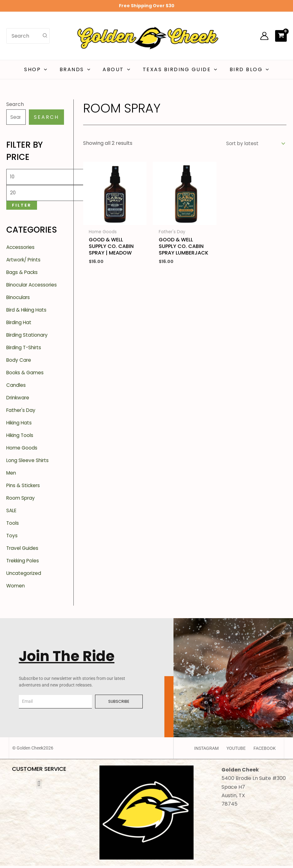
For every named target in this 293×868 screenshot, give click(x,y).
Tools (13, 525)
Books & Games (26, 375)
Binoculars (19, 300)
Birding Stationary (28, 337)
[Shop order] (253, 144)
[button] (49, 70)
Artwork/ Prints (25, 262)
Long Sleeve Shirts (28, 463)
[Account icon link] (264, 36)
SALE (12, 513)
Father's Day (22, 412)
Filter (22, 207)
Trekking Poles (24, 563)
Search (15, 104)
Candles (16, 387)
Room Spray (21, 500)
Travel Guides (23, 550)
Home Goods (22, 450)
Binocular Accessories (33, 287)
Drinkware (19, 400)
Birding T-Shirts (25, 350)
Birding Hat (20, 325)
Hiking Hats (20, 425)
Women (16, 588)
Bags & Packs (23, 274)
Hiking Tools (21, 437)
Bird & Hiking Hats (28, 312)
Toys (12, 538)
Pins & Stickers (24, 488)
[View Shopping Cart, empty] (281, 36)
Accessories (21, 249)
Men (12, 475)
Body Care (19, 362)
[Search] (45, 36)
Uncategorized (24, 575)
